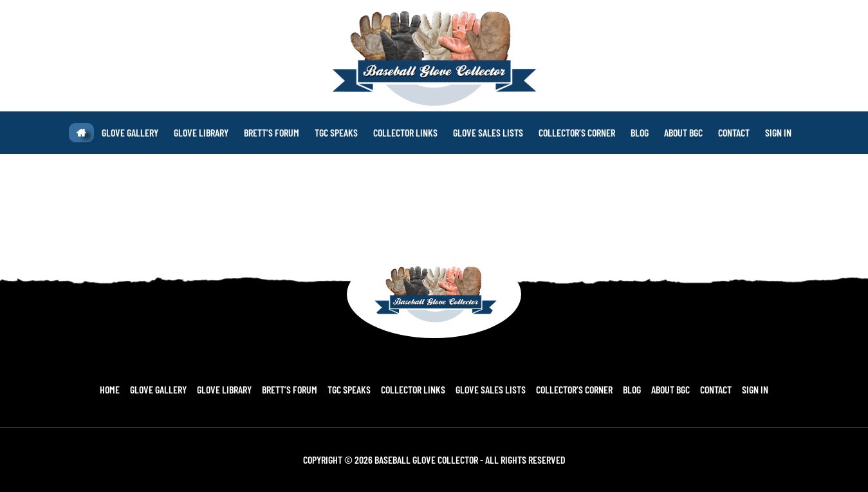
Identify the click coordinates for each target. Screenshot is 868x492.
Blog (632, 389)
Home (110, 389)
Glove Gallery (158, 389)
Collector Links (413, 389)
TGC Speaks (349, 389)
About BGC (670, 389)
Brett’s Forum (290, 389)
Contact (716, 389)
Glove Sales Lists (491, 389)
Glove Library (224, 389)
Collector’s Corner (574, 389)
